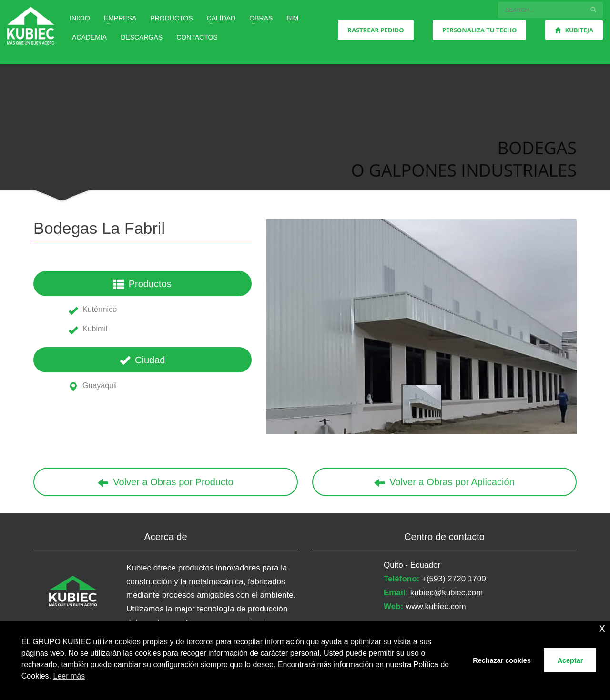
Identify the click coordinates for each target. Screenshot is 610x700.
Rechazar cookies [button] (502, 660)
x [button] (602, 628)
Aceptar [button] (570, 660)
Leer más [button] (69, 676)
